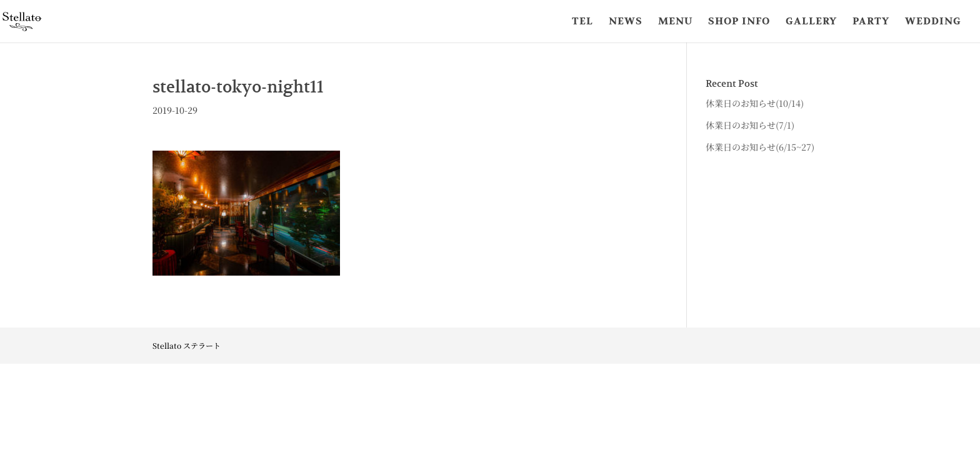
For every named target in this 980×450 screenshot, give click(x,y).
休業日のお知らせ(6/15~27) (760, 147)
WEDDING (933, 22)
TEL (582, 22)
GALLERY (811, 22)
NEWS (626, 22)
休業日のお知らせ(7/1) (750, 125)
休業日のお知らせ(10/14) (755, 103)
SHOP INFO (739, 22)
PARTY (871, 22)
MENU (675, 22)
